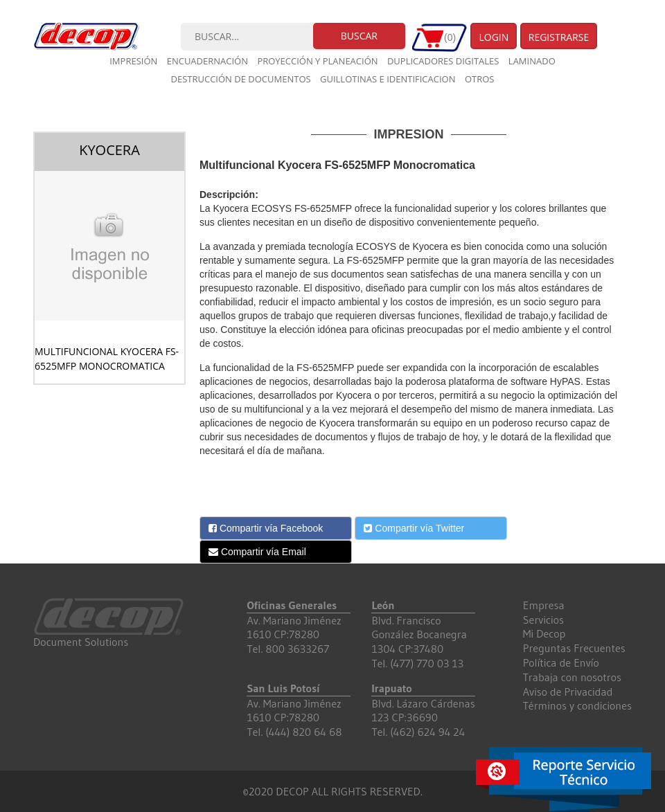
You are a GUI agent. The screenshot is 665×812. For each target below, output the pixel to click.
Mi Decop (544, 633)
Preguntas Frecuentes (574, 648)
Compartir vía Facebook (266, 528)
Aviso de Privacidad (568, 692)
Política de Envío (561, 662)
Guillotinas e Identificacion (388, 79)
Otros (480, 79)
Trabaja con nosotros (572, 677)
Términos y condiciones (577, 705)
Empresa (544, 605)
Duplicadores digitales (443, 61)
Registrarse (559, 37)
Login (494, 37)
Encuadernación (207, 61)
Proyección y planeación (317, 61)
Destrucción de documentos (241, 79)
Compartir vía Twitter (414, 528)
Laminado (532, 61)
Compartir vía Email (257, 552)
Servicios (543, 620)
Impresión (133, 61)
